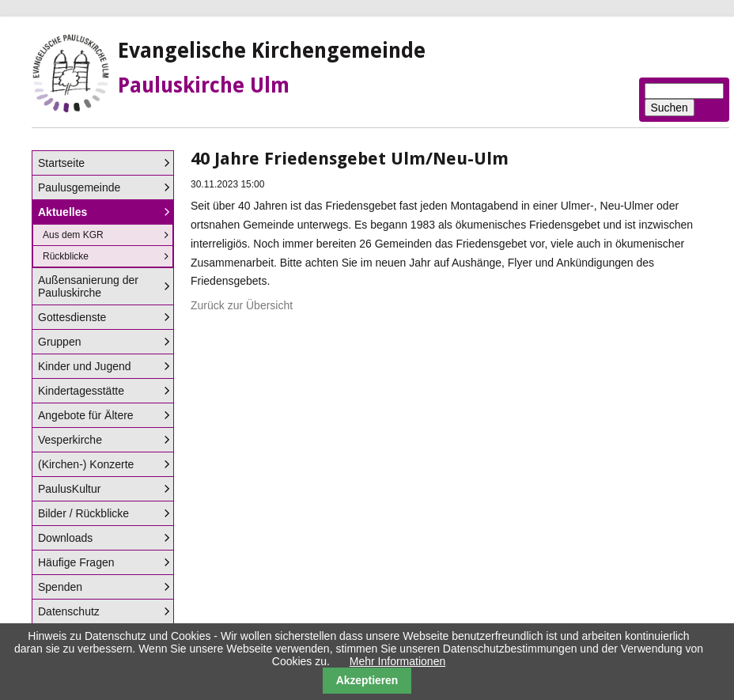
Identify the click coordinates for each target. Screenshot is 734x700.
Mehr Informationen (397, 661)
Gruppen (59, 342)
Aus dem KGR (73, 235)
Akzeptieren (367, 680)
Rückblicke (66, 256)
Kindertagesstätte (81, 391)
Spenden (60, 587)
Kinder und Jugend (85, 366)
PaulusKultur (69, 489)
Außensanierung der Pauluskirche (88, 286)
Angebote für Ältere (86, 415)
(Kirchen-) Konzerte (86, 464)
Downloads (65, 538)
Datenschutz (69, 611)
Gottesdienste (72, 317)
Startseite (61, 163)
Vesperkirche (70, 440)
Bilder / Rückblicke (83, 513)
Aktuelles (62, 212)
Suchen (670, 108)
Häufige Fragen (76, 562)
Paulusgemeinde (79, 187)
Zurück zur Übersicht (242, 305)
